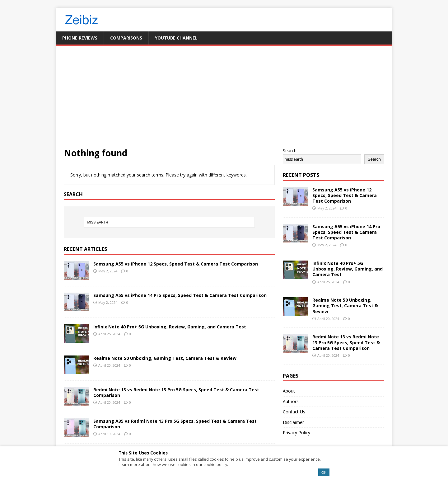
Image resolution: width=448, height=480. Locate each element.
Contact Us (294, 412)
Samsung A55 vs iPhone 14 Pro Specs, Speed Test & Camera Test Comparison (180, 295)
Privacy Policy (296, 433)
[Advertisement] (224, 101)
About (289, 391)
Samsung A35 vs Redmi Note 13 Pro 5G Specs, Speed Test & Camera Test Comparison (175, 424)
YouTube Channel (176, 38)
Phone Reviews (80, 38)
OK (324, 473)
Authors (291, 401)
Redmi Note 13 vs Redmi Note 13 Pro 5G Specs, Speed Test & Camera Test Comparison (176, 392)
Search (290, 151)
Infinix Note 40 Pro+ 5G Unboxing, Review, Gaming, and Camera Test (170, 327)
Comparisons (126, 38)
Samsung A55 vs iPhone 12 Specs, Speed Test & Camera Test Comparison (176, 264)
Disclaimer (293, 422)
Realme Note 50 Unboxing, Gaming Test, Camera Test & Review (165, 358)
